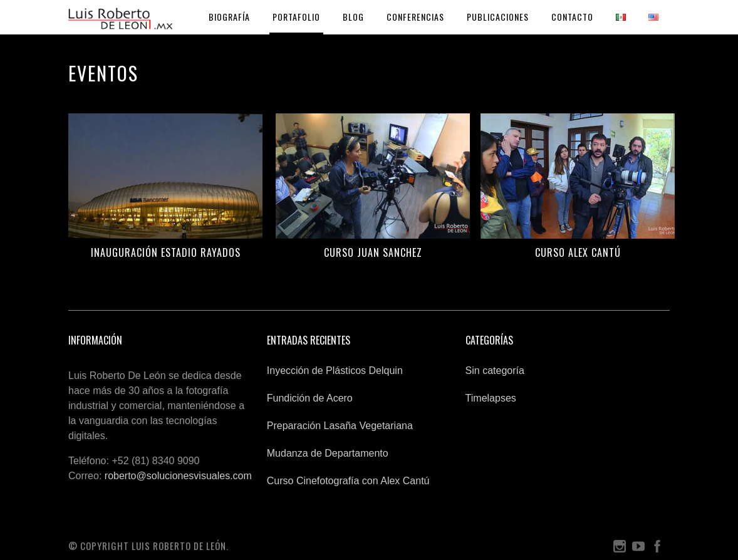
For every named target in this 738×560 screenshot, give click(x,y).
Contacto (572, 17)
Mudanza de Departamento (328, 453)
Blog (353, 17)
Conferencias (415, 17)
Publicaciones (498, 17)
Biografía (229, 17)
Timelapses (491, 398)
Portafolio (296, 17)
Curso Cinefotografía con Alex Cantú (348, 481)
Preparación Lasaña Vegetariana (340, 426)
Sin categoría (495, 371)
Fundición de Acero (310, 398)
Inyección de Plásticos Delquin (335, 371)
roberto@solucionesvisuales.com (178, 476)
